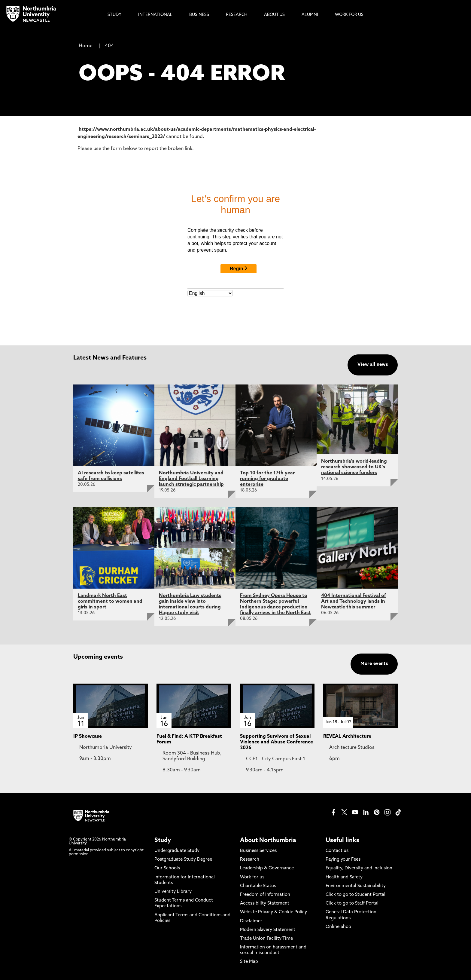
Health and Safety (344, 877)
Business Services (258, 851)
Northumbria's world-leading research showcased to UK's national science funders (354, 467)
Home (86, 46)
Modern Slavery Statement (268, 930)
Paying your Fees (343, 860)
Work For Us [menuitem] (349, 15)
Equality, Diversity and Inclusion (359, 868)
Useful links (342, 841)
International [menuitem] (155, 15)
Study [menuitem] (114, 15)
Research (250, 860)
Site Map (249, 962)
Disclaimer (251, 921)
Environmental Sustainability (356, 886)
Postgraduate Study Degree (183, 860)
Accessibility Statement (265, 903)
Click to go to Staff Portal (352, 903)
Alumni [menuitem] (310, 15)
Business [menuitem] (199, 15)
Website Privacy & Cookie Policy (273, 912)
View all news (373, 365)
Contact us (337, 851)
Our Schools (167, 868)
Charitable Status (258, 886)
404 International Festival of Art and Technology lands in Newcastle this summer (354, 602)
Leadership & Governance (267, 868)
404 (109, 46)
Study (163, 841)
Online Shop (338, 927)
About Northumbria (268, 841)
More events (374, 664)
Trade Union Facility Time (266, 939)
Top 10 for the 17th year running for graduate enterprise (267, 479)
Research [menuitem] (237, 15)
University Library (173, 892)
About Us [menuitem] (274, 15)
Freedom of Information (265, 895)
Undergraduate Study (177, 851)
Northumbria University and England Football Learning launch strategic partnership (191, 479)
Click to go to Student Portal (356, 895)
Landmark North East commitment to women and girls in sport (110, 602)
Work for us (252, 877)
